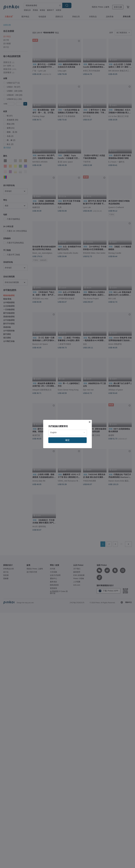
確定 (67, 440)
